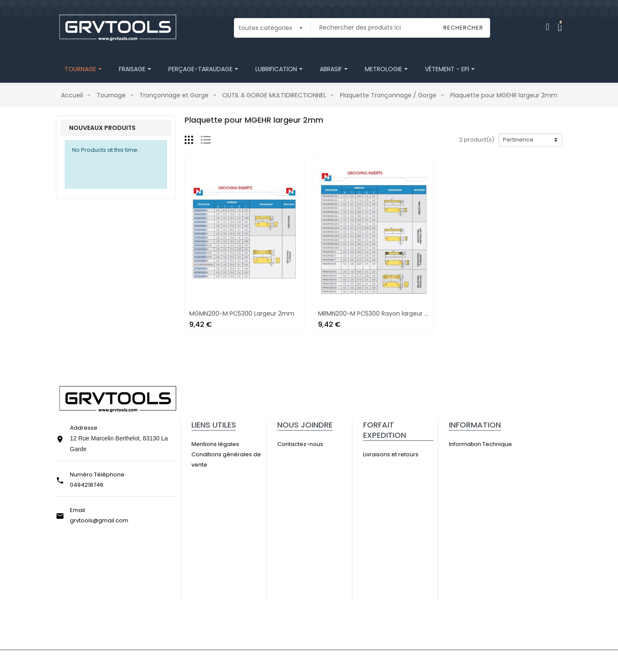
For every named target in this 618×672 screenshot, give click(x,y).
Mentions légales (226, 444)
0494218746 (87, 485)
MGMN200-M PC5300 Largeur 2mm (242, 313)
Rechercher (463, 28)
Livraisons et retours (401, 454)
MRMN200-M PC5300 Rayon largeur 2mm (379, 313)
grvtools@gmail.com (99, 520)
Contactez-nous (311, 444)
